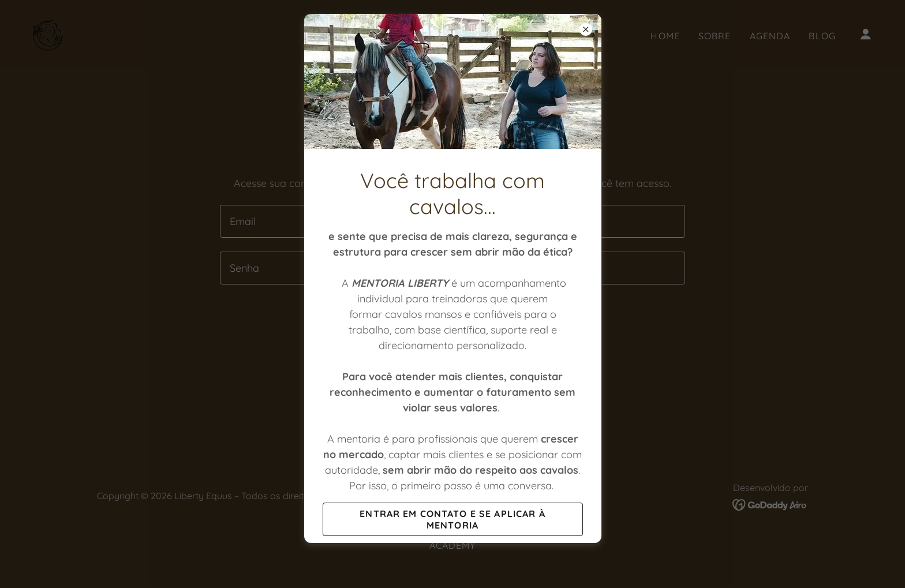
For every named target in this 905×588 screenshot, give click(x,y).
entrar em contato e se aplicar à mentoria (452, 519)
